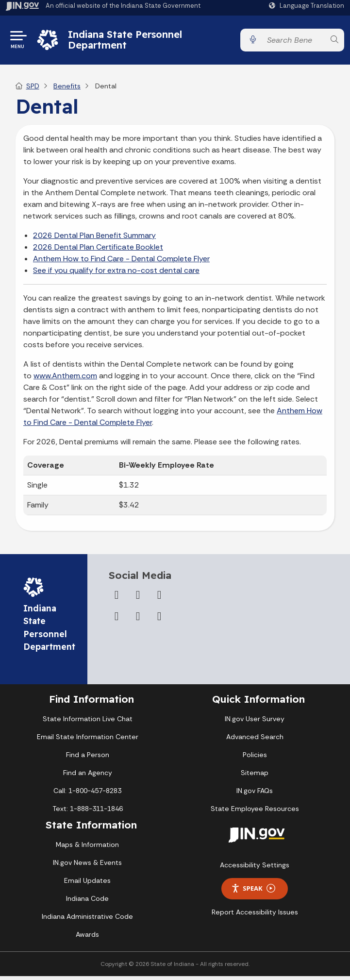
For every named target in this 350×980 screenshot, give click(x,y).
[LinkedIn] (138, 620)
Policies (255, 759)
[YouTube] (117, 620)
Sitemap (255, 777)
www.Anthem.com (65, 380)
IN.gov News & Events (87, 866)
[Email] (159, 620)
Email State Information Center (88, 741)
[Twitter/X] (138, 599)
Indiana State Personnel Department (127, 42)
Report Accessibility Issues (255, 916)
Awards (87, 938)
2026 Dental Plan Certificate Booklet (98, 251)
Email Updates (87, 884)
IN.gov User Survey (255, 723)
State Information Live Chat (88, 723)
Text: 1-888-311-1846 (88, 812)
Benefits (67, 90)
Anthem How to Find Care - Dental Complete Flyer (121, 262)
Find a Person (88, 759)
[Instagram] (159, 599)
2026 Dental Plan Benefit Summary (94, 239)
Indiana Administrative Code (87, 920)
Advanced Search (255, 741)
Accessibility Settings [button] (255, 869)
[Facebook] (117, 599)
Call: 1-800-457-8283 (87, 794)
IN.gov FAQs (255, 794)
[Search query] (293, 42)
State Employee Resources (255, 812)
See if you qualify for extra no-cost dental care (116, 274)
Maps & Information (87, 848)
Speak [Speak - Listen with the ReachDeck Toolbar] (253, 892)
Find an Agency (88, 777)
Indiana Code (87, 902)
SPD (33, 90)
